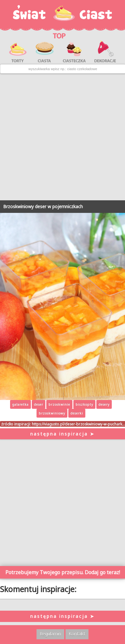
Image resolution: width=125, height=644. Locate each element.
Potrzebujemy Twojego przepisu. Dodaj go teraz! (63, 572)
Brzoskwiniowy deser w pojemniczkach (43, 206)
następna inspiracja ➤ (62, 434)
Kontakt (77, 634)
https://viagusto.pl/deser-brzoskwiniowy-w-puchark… (78, 424)
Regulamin (50, 634)
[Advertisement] (62, 137)
